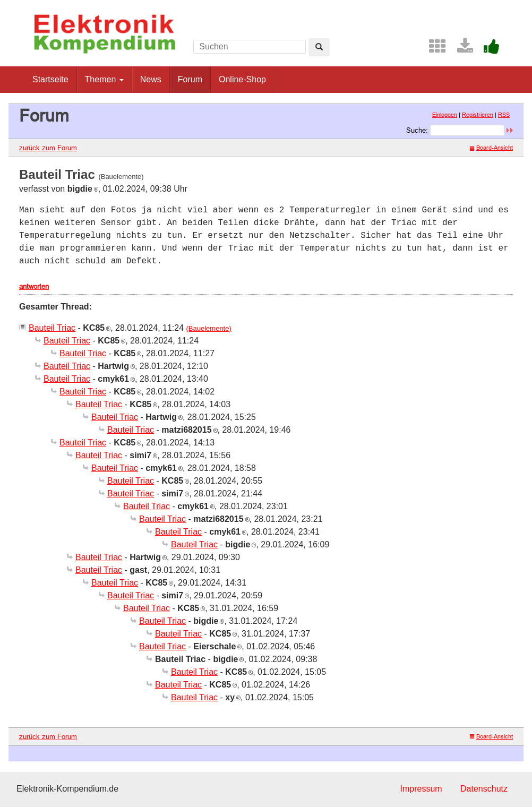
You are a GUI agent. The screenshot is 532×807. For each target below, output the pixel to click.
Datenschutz (484, 789)
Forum (190, 79)
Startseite (50, 79)
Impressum (421, 789)
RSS (504, 115)
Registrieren (478, 115)
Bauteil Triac (52, 328)
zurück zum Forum (48, 148)
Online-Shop (242, 79)
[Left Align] (319, 47)
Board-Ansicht (491, 148)
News (151, 79)
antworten (34, 286)
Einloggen (445, 115)
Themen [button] (104, 79)
